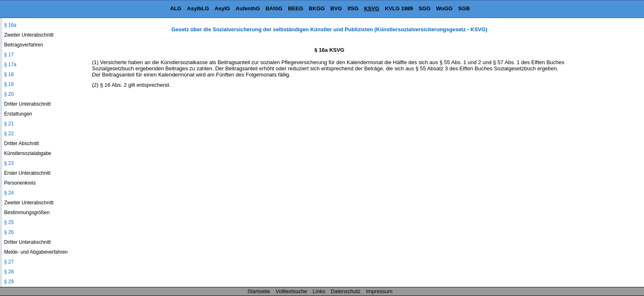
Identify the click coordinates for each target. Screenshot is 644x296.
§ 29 (9, 282)
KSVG (371, 8)
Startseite (259, 291)
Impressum (379, 291)
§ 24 (9, 193)
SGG (424, 8)
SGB (464, 8)
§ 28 (9, 272)
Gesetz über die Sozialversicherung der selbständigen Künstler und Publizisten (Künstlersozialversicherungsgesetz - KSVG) (329, 29)
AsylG (222, 8)
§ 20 (9, 94)
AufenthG (248, 8)
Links (319, 291)
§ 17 (9, 55)
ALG (176, 8)
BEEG (296, 8)
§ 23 (9, 163)
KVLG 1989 (399, 8)
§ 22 (9, 134)
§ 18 (9, 74)
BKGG (317, 8)
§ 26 (9, 232)
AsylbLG (198, 8)
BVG (336, 8)
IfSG (353, 8)
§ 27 (9, 262)
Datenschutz (345, 291)
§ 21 (9, 124)
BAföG (274, 8)
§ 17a (10, 65)
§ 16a (10, 25)
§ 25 (9, 222)
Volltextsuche (291, 291)
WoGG (444, 8)
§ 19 (9, 84)
